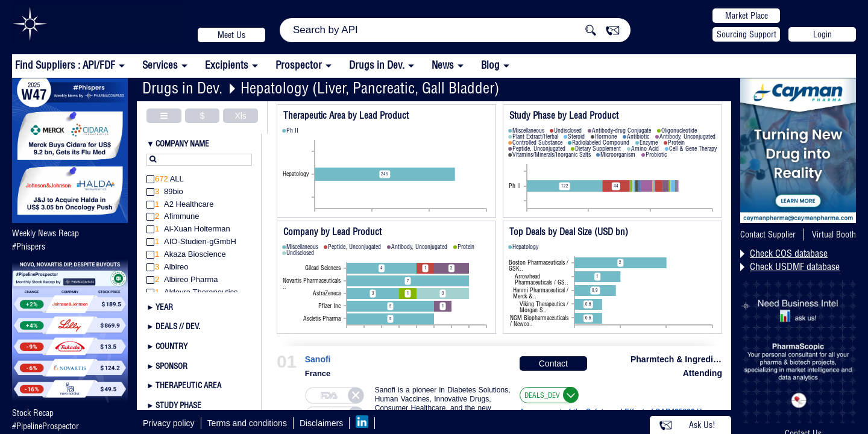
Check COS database (789, 253)
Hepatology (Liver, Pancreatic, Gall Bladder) (370, 88)
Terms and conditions (247, 423)
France (318, 373)
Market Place (747, 16)
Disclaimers (321, 423)
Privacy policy (169, 423)
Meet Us (231, 35)
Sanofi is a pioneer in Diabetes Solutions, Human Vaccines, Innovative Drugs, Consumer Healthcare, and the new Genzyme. (443, 404)
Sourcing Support (747, 34)
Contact (553, 363)
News (443, 65)
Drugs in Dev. (377, 65)
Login (822, 34)
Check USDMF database (795, 266)
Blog (490, 65)
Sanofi (318, 360)
